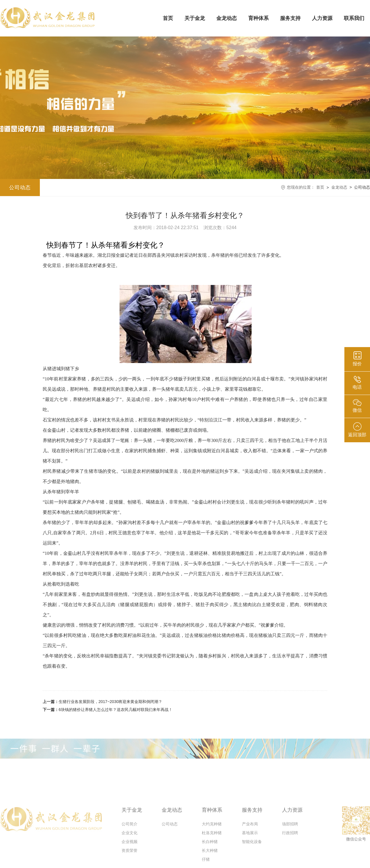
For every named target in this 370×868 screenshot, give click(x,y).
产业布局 (250, 855)
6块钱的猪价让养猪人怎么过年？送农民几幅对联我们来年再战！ (108, 710)
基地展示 (250, 864)
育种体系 (258, 18)
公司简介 (129, 855)
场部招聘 (290, 855)
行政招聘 (290, 864)
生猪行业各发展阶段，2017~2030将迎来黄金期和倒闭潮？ (102, 702)
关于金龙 (195, 18)
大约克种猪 (212, 855)
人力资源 (322, 18)
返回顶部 (357, 430)
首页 (168, 18)
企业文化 (129, 864)
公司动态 (20, 188)
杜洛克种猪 (212, 864)
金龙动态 (227, 18)
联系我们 (354, 18)
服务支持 (290, 18)
